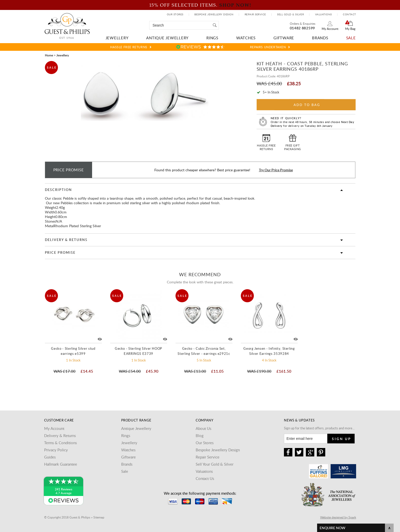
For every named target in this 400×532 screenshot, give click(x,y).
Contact (349, 14)
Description (58, 190)
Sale (351, 38)
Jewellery (117, 38)
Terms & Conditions (60, 443)
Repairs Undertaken (268, 47)
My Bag (350, 29)
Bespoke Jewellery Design (214, 14)
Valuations (323, 14)
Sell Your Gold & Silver (215, 464)
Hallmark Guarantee (61, 464)
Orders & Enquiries (303, 23)
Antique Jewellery (167, 38)
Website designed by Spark (338, 517)
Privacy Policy (56, 450)
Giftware (284, 38)
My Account (330, 29)
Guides (50, 457)
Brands (320, 38)
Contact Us (205, 478)
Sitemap (99, 517)
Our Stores (175, 14)
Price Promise (60, 252)
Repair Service (255, 14)
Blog (200, 436)
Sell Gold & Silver (290, 14)
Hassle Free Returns (129, 47)
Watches (246, 38)
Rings (212, 38)
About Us (203, 428)
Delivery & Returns (66, 240)
